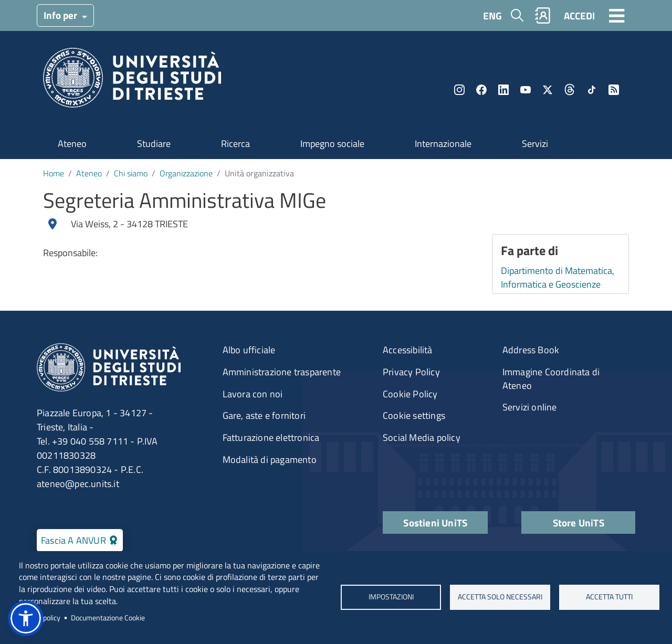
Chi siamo (131, 173)
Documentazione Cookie (108, 618)
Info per (61, 15)
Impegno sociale (332, 144)
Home (54, 173)
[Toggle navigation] (617, 15)
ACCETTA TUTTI (609, 597)
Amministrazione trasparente (282, 372)
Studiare (154, 144)
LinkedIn (503, 90)
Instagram (459, 90)
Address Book (531, 350)
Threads (570, 90)
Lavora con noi (253, 394)
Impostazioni (391, 597)
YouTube (526, 90)
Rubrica (543, 15)
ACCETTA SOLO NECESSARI (500, 597)
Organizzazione (186, 173)
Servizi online (530, 407)
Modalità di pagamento (270, 460)
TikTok (592, 90)
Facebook (481, 90)
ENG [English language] (492, 15)
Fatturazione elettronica (271, 437)
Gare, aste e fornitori (264, 415)
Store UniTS (579, 522)
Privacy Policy (411, 372)
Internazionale (443, 144)
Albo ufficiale (249, 350)
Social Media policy (422, 437)
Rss (614, 90)
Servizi (535, 144)
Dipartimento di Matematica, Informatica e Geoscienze (558, 277)
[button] (26, 618)
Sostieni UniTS (435, 522)
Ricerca (235, 144)
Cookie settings (414, 415)
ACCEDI (579, 15)
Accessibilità (408, 350)
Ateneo (72, 144)
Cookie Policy (410, 394)
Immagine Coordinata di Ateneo (551, 379)
